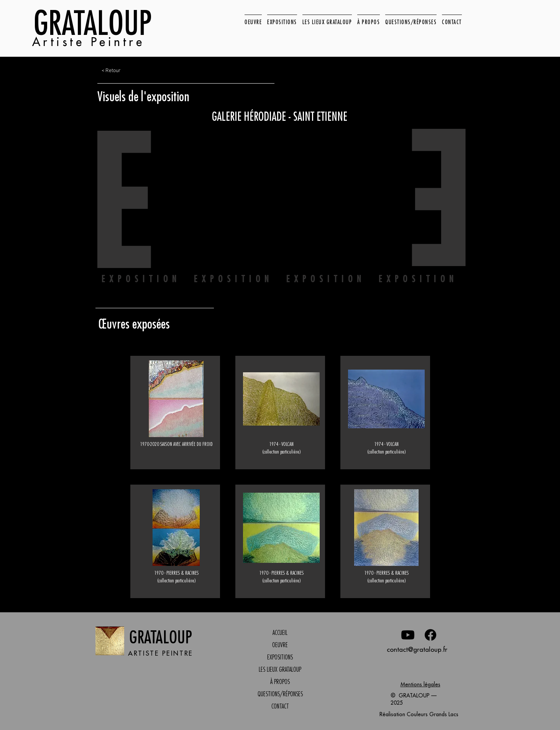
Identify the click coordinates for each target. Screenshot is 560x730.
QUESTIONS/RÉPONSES (280, 694)
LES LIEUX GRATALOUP (280, 669)
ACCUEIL (280, 633)
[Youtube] (408, 635)
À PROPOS (280, 682)
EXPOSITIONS (280, 657)
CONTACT (280, 706)
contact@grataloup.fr (417, 649)
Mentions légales (420, 684)
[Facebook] (430, 635)
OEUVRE (280, 645)
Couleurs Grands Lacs (433, 714)
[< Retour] (132, 71)
